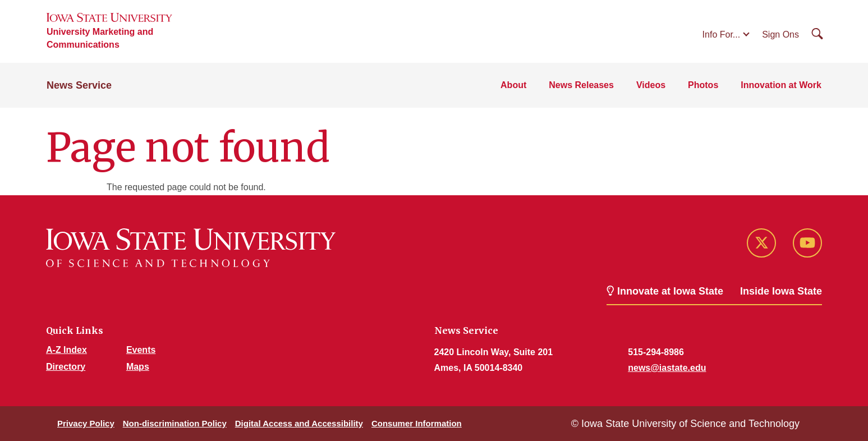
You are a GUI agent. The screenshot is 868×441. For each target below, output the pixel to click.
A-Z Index (66, 350)
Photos (703, 85)
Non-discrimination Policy (175, 423)
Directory (66, 367)
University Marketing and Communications (100, 38)
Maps (138, 367)
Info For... (722, 35)
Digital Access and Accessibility (299, 423)
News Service (79, 85)
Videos (651, 85)
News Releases (581, 85)
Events (141, 350)
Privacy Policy (86, 423)
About (513, 85)
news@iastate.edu (667, 368)
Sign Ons (780, 35)
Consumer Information (417, 423)
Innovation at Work (781, 85)
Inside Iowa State (781, 291)
